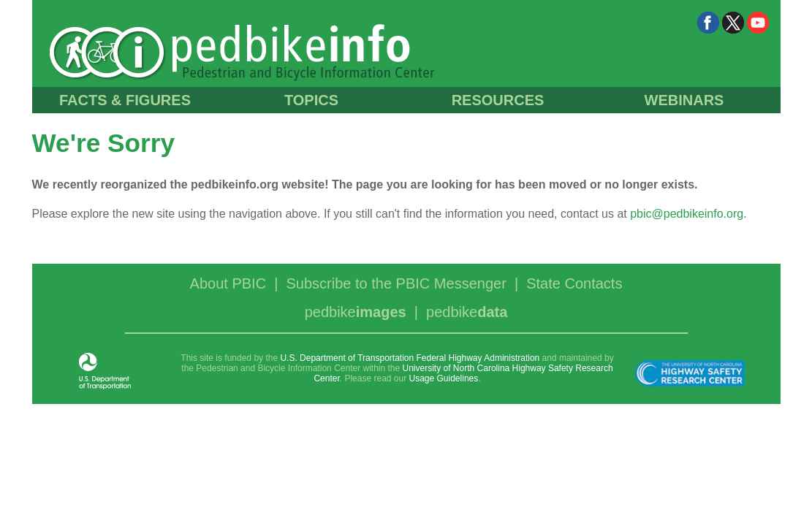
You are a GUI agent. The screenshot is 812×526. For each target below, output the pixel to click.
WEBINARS (684, 100)
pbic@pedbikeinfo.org (687, 214)
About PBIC (228, 283)
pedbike (356, 312)
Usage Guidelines (444, 378)
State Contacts (574, 283)
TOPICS (311, 100)
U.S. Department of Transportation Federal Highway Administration (410, 358)
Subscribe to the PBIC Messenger (396, 283)
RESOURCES (498, 100)
